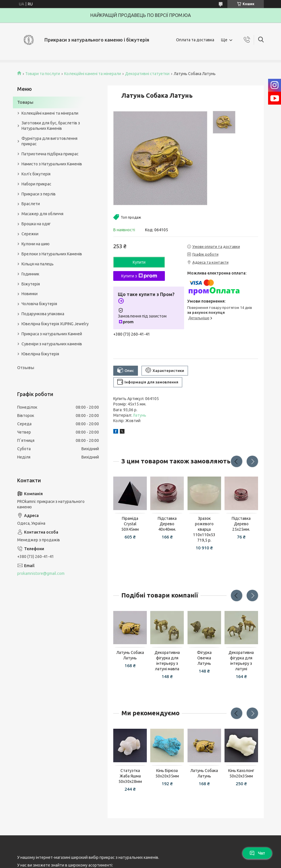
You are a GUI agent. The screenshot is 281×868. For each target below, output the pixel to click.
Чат (257, 853)
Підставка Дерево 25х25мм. (241, 524)
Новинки (30, 294)
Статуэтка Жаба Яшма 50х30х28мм (130, 776)
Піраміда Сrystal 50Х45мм (130, 524)
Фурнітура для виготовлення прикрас (49, 141)
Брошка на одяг (36, 224)
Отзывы (26, 368)
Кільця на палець (38, 264)
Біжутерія (31, 284)
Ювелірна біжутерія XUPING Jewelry (55, 324)
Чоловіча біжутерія (39, 304)
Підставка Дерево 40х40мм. (167, 524)
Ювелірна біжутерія (40, 354)
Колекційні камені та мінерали (93, 74)
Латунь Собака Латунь (130, 655)
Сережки (30, 234)
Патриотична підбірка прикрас (50, 154)
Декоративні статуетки (147, 74)
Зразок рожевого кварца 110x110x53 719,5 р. (204, 529)
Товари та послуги (43, 74)
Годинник (30, 274)
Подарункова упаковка (43, 314)
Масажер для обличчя (42, 214)
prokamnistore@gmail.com (41, 573)
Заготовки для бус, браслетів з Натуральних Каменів (51, 126)
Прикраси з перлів (39, 194)
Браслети (31, 204)
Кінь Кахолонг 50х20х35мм (241, 773)
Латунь (139, 415)
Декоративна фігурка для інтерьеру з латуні (241, 661)
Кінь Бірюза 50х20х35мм (167, 773)
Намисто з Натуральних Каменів (52, 164)
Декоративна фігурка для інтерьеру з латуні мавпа (167, 661)
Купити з (139, 276)
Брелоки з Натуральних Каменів (52, 254)
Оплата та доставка (195, 40)
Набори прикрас (36, 184)
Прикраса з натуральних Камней (52, 334)
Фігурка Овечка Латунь (204, 658)
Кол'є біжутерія (36, 174)
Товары (25, 102)
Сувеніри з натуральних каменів (52, 344)
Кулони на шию (36, 244)
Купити (139, 262)
